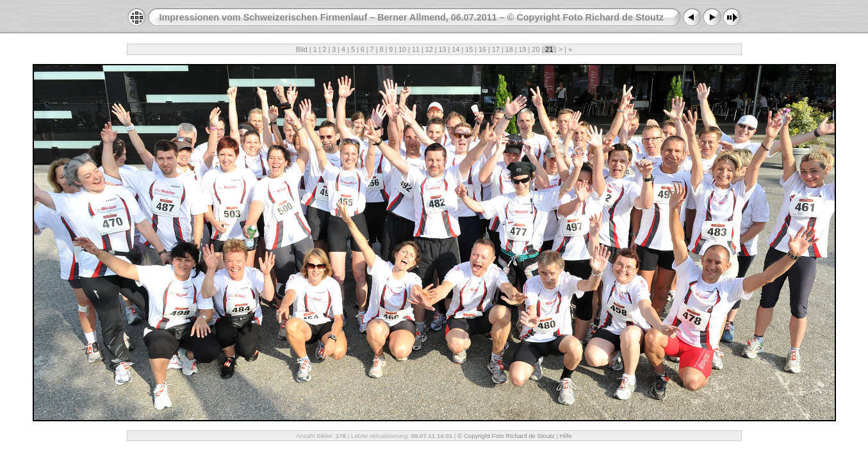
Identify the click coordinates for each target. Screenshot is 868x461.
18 (509, 49)
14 (455, 49)
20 (536, 49)
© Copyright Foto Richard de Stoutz (506, 436)
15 (469, 49)
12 (429, 49)
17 (496, 49)
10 (402, 49)
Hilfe (566, 436)
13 (443, 49)
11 (416, 49)
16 (482, 49)
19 (523, 49)
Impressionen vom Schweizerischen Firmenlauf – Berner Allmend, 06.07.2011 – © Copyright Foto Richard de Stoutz (412, 17)
